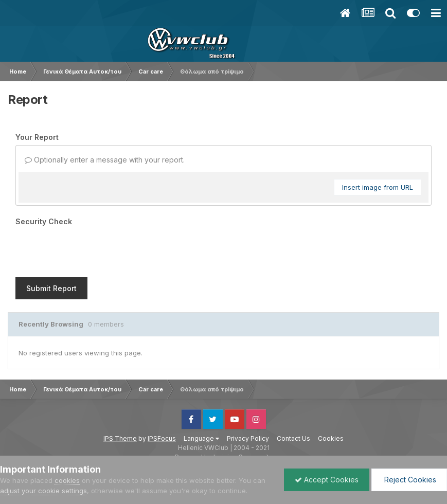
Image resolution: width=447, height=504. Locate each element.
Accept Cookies (327, 480)
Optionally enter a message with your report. (105, 160)
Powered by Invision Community (224, 417)
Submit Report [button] (51, 248)
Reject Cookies (409, 480)
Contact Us (293, 398)
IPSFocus (162, 398)
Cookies (331, 398)
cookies (67, 480)
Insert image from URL (378, 187)
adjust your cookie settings (43, 491)
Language (201, 398)
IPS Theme (120, 398)
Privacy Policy (248, 398)
